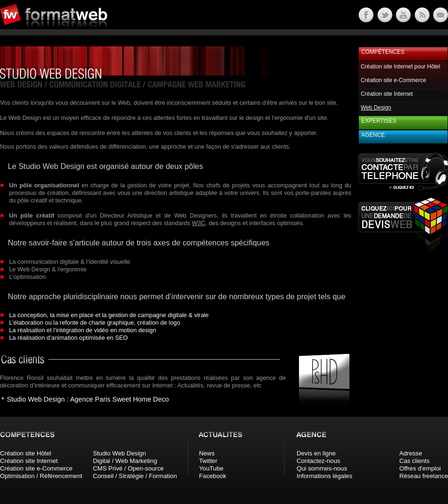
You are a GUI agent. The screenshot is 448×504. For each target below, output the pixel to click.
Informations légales (324, 476)
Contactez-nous (318, 461)
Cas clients (415, 461)
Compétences (383, 52)
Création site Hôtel (25, 453)
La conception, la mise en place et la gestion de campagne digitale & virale (109, 315)
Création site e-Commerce (394, 80)
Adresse (411, 453)
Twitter (208, 461)
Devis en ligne (316, 453)
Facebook (213, 476)
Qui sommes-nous (322, 468)
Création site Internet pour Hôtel (400, 67)
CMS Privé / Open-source (128, 468)
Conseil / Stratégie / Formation (135, 476)
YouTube (211, 468)
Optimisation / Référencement (41, 476)
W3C (199, 223)
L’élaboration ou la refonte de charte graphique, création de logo (95, 323)
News (207, 453)
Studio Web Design (120, 453)
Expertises (379, 121)
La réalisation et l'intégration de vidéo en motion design (83, 330)
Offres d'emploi (420, 468)
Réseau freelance (424, 476)
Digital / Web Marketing (125, 461)
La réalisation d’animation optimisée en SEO (68, 338)
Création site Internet (387, 94)
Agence (373, 135)
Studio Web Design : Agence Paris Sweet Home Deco (88, 399)
